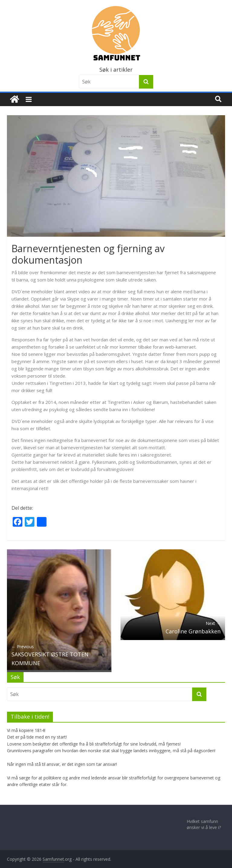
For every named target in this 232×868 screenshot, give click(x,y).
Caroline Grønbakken (173, 627)
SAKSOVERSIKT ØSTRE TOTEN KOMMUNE (59, 655)
